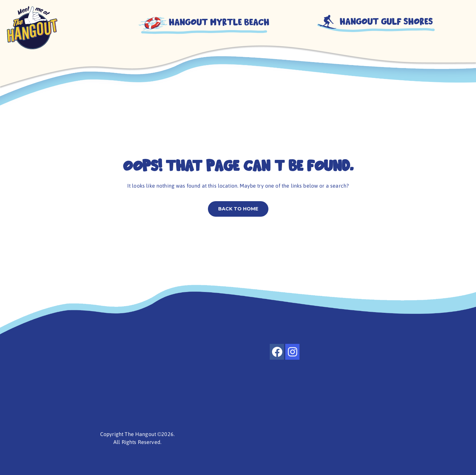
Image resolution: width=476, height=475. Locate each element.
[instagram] (292, 352)
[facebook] (277, 352)
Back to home (238, 209)
